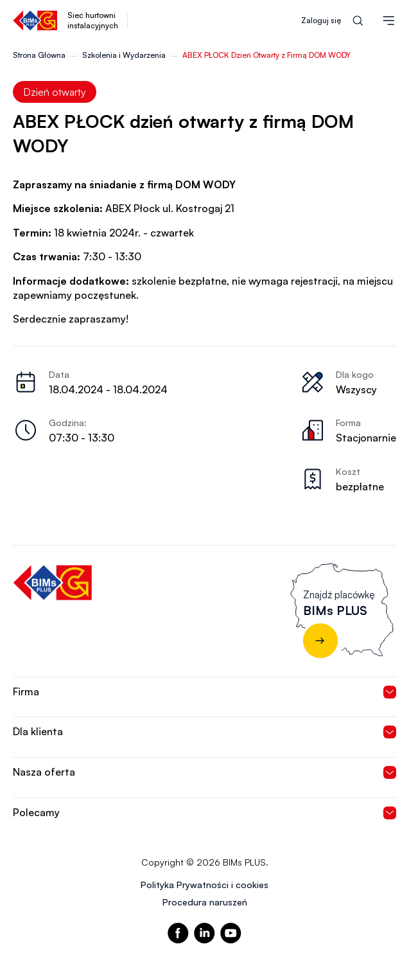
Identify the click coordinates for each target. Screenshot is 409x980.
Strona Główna (39, 55)
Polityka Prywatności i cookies (204, 885)
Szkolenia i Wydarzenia (124, 55)
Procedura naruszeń (205, 902)
